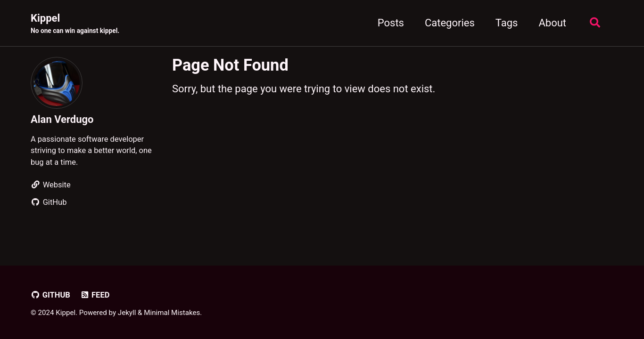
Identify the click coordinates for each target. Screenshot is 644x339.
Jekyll (127, 313)
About (552, 23)
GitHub (50, 295)
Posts (391, 23)
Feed (95, 295)
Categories (450, 23)
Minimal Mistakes (172, 313)
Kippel (75, 24)
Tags (507, 23)
